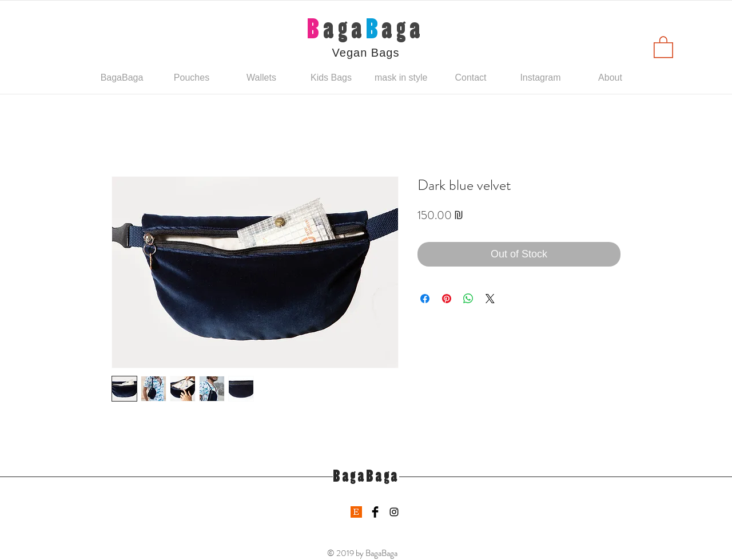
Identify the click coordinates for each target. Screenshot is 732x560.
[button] (663, 46)
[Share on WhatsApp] (468, 299)
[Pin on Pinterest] (447, 299)
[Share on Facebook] (425, 299)
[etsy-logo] (356, 512)
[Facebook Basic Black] (375, 512)
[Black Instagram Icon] (394, 512)
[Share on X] (490, 299)
